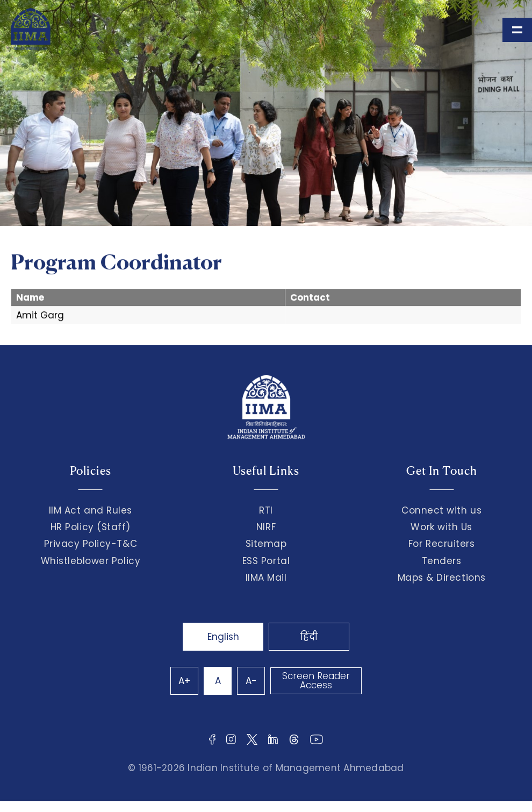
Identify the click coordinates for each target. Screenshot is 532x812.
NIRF (266, 527)
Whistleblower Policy (91, 561)
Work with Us (441, 527)
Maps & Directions (442, 578)
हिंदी (309, 637)
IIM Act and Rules (91, 510)
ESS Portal (266, 561)
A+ (184, 681)
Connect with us (441, 510)
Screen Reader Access (316, 681)
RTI (266, 510)
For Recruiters (441, 544)
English (223, 637)
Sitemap (266, 544)
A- (251, 681)
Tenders (442, 561)
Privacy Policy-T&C (91, 544)
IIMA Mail (266, 578)
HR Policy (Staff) (91, 527)
